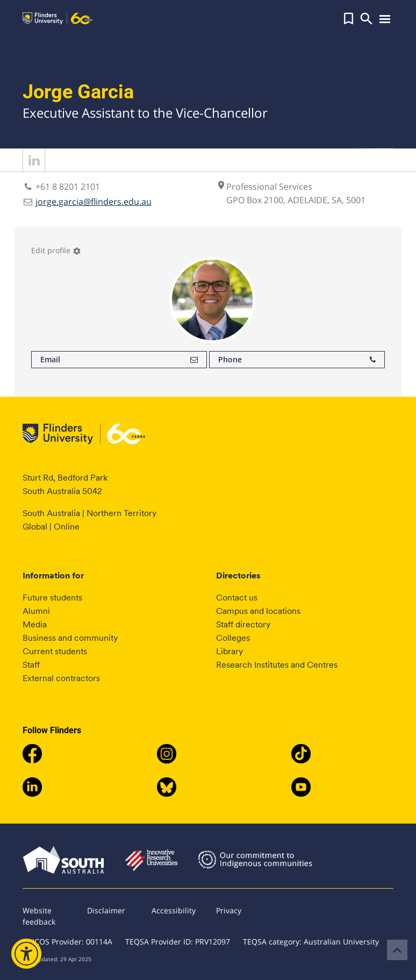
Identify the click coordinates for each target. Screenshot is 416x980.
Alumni (36, 611)
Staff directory (243, 624)
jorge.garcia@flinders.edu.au (94, 202)
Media (35, 624)
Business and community (70, 638)
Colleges (233, 638)
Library (229, 651)
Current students (55, 651)
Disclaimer (106, 910)
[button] (349, 19)
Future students (52, 598)
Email (119, 360)
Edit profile (56, 250)
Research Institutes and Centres (277, 665)
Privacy (229, 910)
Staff (31, 665)
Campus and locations (258, 611)
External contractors (61, 678)
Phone (297, 360)
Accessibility (174, 910)
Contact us (237, 598)
